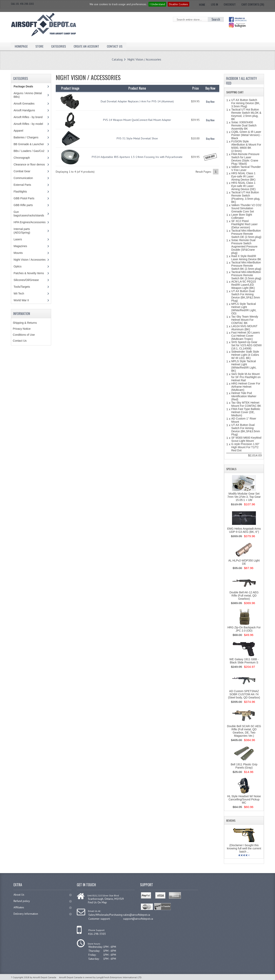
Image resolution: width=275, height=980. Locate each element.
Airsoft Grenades (24, 104)
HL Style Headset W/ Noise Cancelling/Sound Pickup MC (244, 799)
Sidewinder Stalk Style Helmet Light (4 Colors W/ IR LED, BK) (245, 355)
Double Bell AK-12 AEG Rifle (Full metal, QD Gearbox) (244, 596)
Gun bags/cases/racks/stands (29, 214)
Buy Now (210, 101)
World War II (21, 300)
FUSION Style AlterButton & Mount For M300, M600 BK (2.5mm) (246, 146)
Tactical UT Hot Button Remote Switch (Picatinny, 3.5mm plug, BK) (246, 197)
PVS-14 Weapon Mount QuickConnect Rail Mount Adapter (137, 120)
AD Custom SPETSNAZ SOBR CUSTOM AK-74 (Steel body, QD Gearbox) (244, 694)
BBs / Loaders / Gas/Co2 (29, 151)
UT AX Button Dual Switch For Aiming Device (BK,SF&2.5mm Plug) (246, 296)
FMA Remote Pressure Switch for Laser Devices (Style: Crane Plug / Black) (245, 159)
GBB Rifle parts (23, 205)
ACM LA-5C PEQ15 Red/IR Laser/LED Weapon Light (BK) (244, 285)
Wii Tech (19, 293)
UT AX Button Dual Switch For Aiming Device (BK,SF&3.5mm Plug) (246, 430)
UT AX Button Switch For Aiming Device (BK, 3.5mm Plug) (246, 103)
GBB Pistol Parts (24, 198)
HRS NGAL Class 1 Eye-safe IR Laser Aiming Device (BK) (243, 176)
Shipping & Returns (25, 323)
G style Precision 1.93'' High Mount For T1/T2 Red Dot (245, 447)
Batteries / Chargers (26, 137)
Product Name (137, 88)
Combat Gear (22, 171)
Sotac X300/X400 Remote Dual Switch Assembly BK (244, 125)
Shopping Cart (235, 92)
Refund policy (43, 901)
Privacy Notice (22, 329)
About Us (43, 895)
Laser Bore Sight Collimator (242, 216)
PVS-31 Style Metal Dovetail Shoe (137, 138)
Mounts (18, 253)
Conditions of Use (24, 335)
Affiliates (43, 907)
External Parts (22, 185)
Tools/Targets (22, 287)
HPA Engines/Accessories (30, 222)
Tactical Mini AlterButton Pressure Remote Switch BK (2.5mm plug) (246, 266)
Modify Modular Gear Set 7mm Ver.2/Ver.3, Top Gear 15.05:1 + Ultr (244, 497)
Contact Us (115, 46)
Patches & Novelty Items (29, 273)
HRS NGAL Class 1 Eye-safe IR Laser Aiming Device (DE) (243, 186)
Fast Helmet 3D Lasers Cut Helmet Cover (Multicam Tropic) (245, 336)
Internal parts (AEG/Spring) (22, 231)
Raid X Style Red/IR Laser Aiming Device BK (246, 258)
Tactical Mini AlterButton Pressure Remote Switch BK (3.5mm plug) (246, 275)
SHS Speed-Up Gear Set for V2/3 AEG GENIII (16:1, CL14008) (246, 345)
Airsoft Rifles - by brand (28, 117)
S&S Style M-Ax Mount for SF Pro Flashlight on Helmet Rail (246, 377)
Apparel (18, 131)
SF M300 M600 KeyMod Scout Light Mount (246, 439)
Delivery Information (43, 914)
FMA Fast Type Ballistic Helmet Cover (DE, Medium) (246, 412)
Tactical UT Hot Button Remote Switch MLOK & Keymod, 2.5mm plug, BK (246, 114)
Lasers (18, 239)
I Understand (157, 4)
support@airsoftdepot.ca (138, 919)
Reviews (231, 820)
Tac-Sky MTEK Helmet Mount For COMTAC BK (246, 404)
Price (195, 88)
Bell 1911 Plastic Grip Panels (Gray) (244, 766)
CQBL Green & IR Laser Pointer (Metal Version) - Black (246, 135)
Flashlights (20, 192)
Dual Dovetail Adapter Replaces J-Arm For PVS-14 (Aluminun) (137, 101)
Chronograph (22, 158)
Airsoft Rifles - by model (28, 124)
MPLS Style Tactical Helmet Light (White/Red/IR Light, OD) (244, 309)
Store (39, 46)
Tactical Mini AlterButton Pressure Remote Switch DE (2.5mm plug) (246, 234)
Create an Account (86, 46)
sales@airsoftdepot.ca (137, 915)
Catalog (117, 59)
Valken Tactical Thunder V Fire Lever (246, 168)
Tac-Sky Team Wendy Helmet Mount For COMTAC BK (245, 320)
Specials (231, 469)
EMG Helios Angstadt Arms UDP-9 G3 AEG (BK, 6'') (244, 530)
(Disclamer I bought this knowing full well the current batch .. (244, 848)
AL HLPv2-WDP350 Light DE (244, 562)
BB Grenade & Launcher (29, 144)
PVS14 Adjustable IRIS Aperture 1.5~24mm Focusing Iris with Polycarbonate (137, 157)
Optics (18, 266)
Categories (59, 46)
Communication (23, 178)
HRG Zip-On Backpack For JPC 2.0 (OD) (244, 629)
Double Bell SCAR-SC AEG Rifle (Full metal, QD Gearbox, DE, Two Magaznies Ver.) (244, 731)
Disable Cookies (178, 4)
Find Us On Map (97, 902)
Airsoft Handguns (24, 110)
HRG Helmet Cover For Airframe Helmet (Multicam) (246, 387)
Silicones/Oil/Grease (26, 280)
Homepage (21, 46)
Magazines (20, 246)
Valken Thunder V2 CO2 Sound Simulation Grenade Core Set (246, 208)
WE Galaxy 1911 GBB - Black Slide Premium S (244, 661)
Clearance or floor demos (29, 164)
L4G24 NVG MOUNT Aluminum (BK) (244, 328)
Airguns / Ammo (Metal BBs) (28, 95)
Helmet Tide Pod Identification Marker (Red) (244, 396)
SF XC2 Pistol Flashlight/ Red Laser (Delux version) (244, 224)
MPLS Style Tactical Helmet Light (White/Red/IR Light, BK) (244, 366)
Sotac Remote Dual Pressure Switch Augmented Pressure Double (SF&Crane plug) (244, 246)
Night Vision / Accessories (144, 59)
